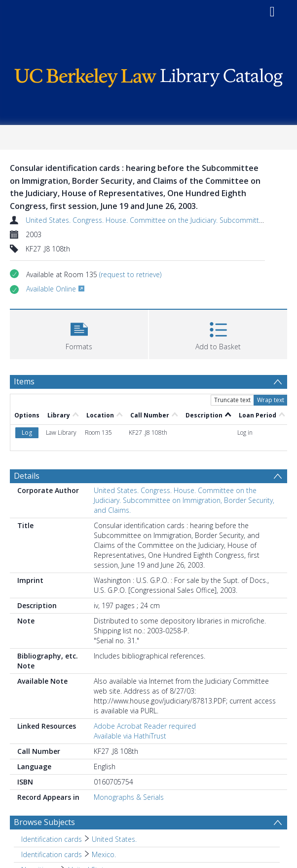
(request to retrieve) (130, 274)
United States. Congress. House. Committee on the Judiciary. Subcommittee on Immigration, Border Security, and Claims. (184, 500)
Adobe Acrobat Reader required (145, 726)
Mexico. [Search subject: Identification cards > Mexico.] (104, 854)
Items (24, 381)
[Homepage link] (148, 75)
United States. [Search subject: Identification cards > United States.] (114, 839)
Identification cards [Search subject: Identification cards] (52, 839)
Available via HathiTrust (130, 736)
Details (27, 476)
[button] (79, 333)
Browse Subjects (44, 822)
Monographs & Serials (129, 797)
